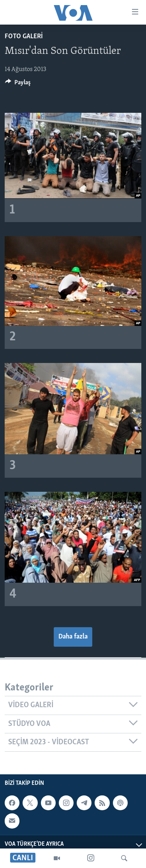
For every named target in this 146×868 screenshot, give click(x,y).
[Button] (18, 84)
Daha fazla (73, 637)
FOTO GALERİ (24, 36)
